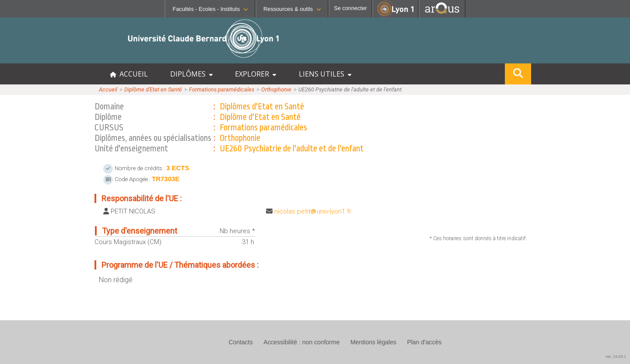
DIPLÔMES (191, 74)
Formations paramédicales (222, 89)
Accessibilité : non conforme (301, 342)
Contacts (240, 342)
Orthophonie (276, 89)
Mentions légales (373, 342)
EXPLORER (255, 74)
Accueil (108, 89)
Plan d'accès (424, 342)
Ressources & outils (292, 9)
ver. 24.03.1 (616, 357)
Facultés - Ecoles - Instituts (210, 9)
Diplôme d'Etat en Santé (153, 89)
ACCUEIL (129, 74)
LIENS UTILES (325, 74)
